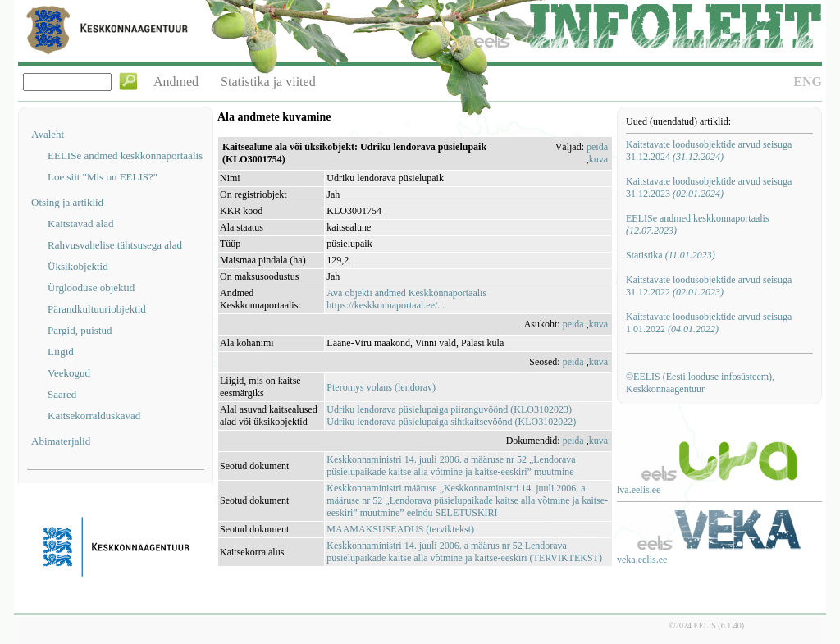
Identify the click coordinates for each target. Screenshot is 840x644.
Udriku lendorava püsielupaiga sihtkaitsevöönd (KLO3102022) (451, 422)
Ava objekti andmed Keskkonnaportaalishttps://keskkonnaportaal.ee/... (406, 299)
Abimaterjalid (61, 441)
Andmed (176, 82)
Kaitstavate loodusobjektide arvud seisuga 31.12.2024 (709, 151)
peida (597, 147)
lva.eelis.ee (639, 490)
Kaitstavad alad (81, 224)
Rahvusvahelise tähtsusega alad (115, 245)
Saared (62, 394)
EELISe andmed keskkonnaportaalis (125, 155)
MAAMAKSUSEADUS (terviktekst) (400, 529)
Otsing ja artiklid (67, 202)
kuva (598, 159)
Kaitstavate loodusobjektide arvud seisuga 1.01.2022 (709, 323)
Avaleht (48, 134)
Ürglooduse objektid (91, 288)
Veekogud (69, 373)
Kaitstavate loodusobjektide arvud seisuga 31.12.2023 (709, 187)
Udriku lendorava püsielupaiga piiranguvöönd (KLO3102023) (449, 409)
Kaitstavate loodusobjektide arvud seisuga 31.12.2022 (709, 286)
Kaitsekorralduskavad (94, 416)
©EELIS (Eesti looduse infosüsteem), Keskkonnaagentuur (700, 383)
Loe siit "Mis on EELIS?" (103, 177)
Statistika (671, 255)
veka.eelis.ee (642, 560)
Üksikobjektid (78, 266)
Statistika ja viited (268, 82)
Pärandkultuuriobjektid (97, 309)
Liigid (61, 352)
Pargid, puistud (80, 330)
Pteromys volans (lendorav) (381, 387)
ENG (808, 82)
